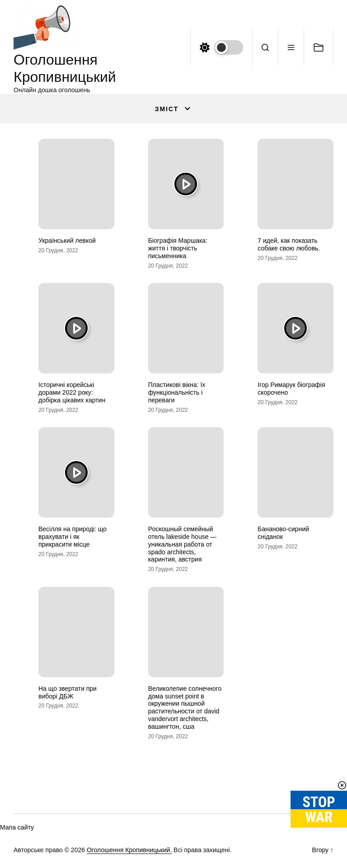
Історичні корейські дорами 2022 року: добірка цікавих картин (72, 392)
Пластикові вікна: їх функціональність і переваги (177, 392)
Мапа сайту (17, 827)
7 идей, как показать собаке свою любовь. (289, 244)
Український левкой (67, 241)
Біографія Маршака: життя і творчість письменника (178, 248)
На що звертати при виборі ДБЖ (68, 692)
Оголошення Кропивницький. (129, 850)
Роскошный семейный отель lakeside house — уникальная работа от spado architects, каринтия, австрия (183, 544)
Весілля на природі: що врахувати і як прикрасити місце (73, 537)
